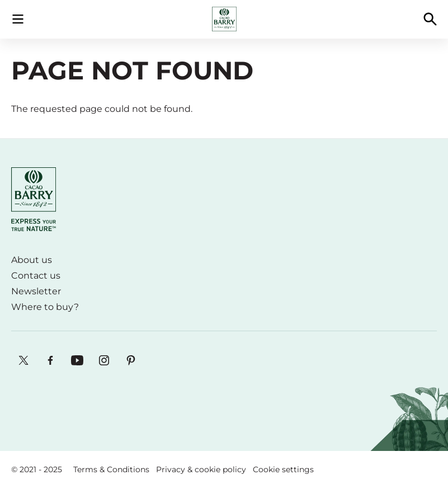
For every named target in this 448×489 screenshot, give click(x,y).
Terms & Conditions (111, 469)
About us (32, 260)
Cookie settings (283, 469)
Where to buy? (45, 307)
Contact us (36, 276)
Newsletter (36, 291)
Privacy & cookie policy (201, 469)
